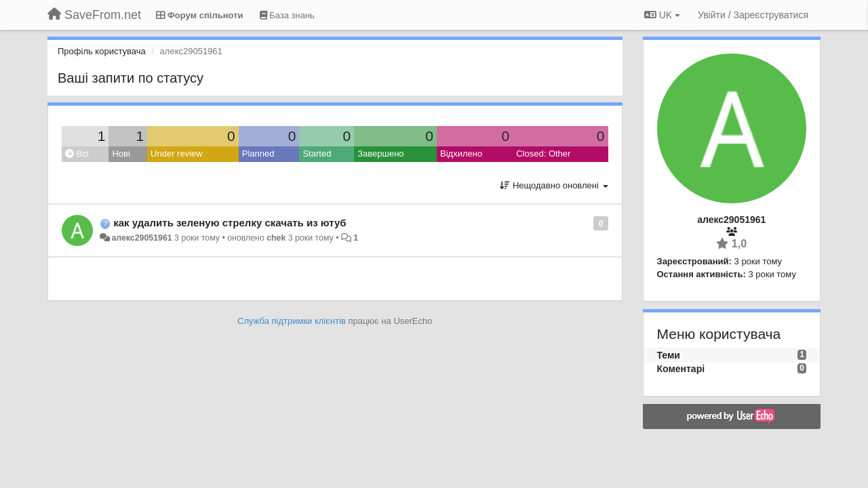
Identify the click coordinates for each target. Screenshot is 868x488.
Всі (77, 154)
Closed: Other (543, 154)
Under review (177, 154)
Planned (258, 154)
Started (317, 154)
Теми (669, 355)
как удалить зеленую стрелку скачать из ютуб (230, 223)
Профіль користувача (102, 51)
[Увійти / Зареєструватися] (753, 15)
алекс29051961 (141, 238)
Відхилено (461, 154)
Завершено (380, 154)
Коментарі (681, 369)
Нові (121, 154)
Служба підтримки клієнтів (292, 321)
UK (662, 15)
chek (276, 238)
